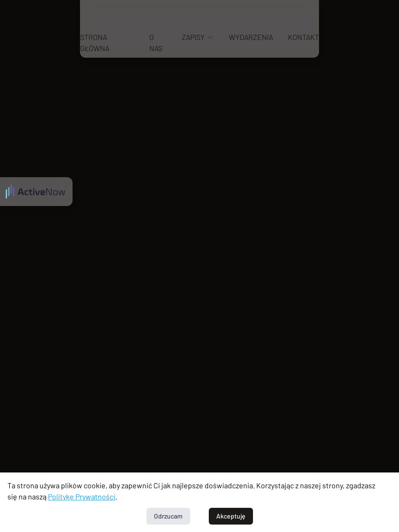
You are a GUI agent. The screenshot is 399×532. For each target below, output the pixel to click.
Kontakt (303, 37)
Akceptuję (231, 516)
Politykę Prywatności (82, 496)
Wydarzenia (251, 37)
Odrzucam (168, 516)
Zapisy (198, 37)
